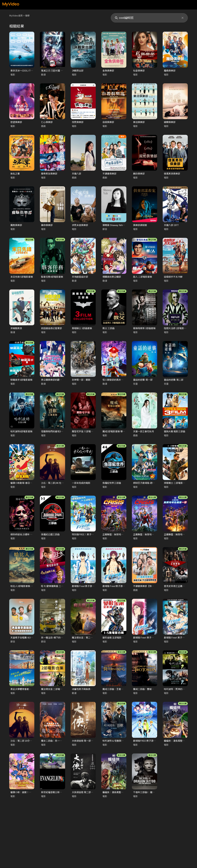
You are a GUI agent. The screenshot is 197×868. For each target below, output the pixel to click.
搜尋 (28, 15)
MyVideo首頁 (16, 15)
